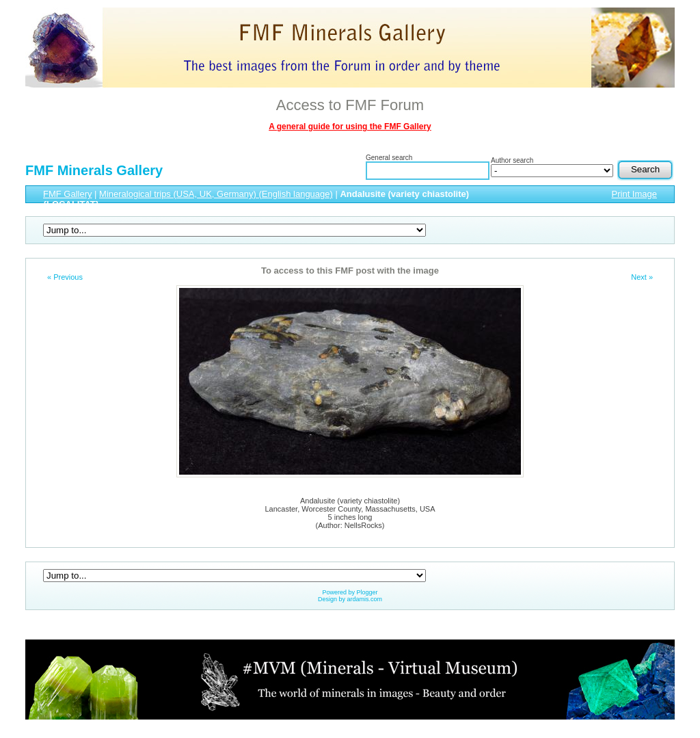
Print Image (634, 194)
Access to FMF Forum (350, 105)
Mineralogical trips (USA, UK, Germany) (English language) (216, 194)
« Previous (65, 277)
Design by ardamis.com (350, 599)
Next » (642, 277)
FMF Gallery (68, 194)
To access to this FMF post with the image (350, 271)
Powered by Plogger (350, 592)
